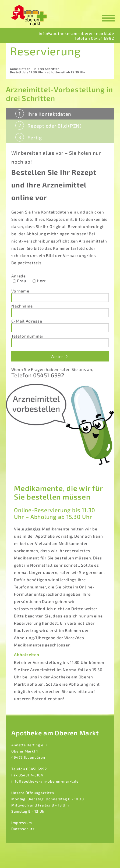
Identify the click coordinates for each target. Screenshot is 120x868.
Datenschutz (23, 829)
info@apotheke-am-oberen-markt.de (45, 781)
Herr (41, 281)
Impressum (22, 823)
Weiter (60, 356)
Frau (22, 281)
